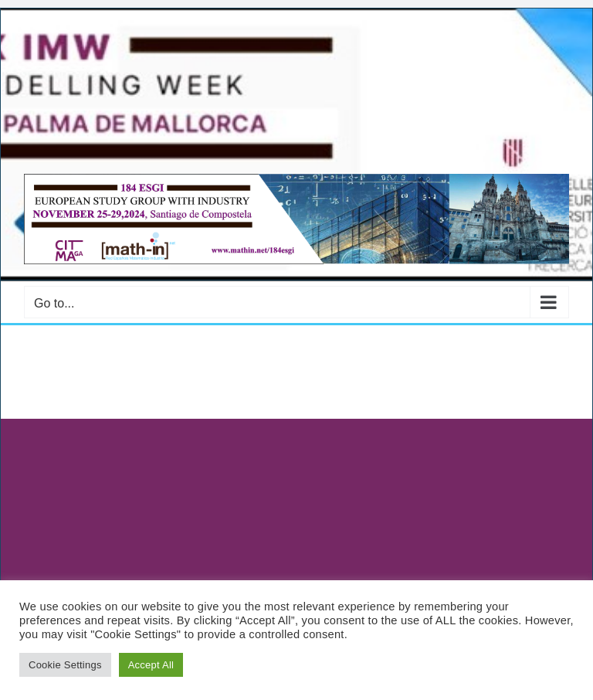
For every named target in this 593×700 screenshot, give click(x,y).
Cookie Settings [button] (65, 665)
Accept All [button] (151, 665)
